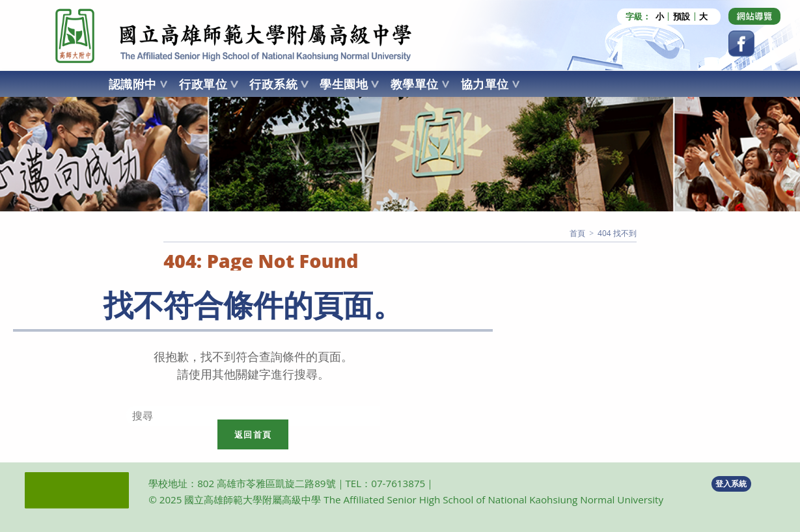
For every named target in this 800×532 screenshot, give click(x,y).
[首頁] (577, 233)
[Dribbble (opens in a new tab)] (754, 16)
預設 (682, 17)
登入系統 (731, 484)
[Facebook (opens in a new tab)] (741, 44)
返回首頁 (253, 434)
